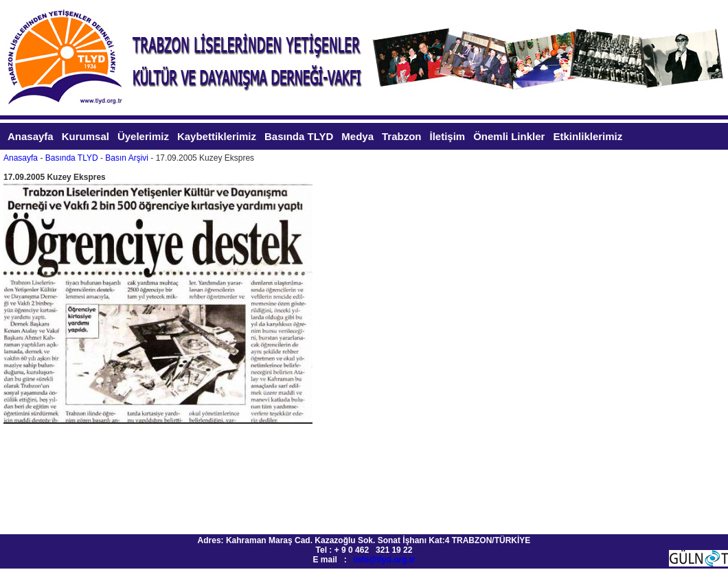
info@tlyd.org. (382, 560)
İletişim (448, 136)
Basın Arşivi (127, 158)
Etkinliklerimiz (588, 136)
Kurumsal (86, 136)
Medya (357, 136)
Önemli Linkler (509, 136)
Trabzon (402, 136)
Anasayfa (31, 136)
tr (412, 560)
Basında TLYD (299, 136)
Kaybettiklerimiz (217, 136)
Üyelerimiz (143, 136)
